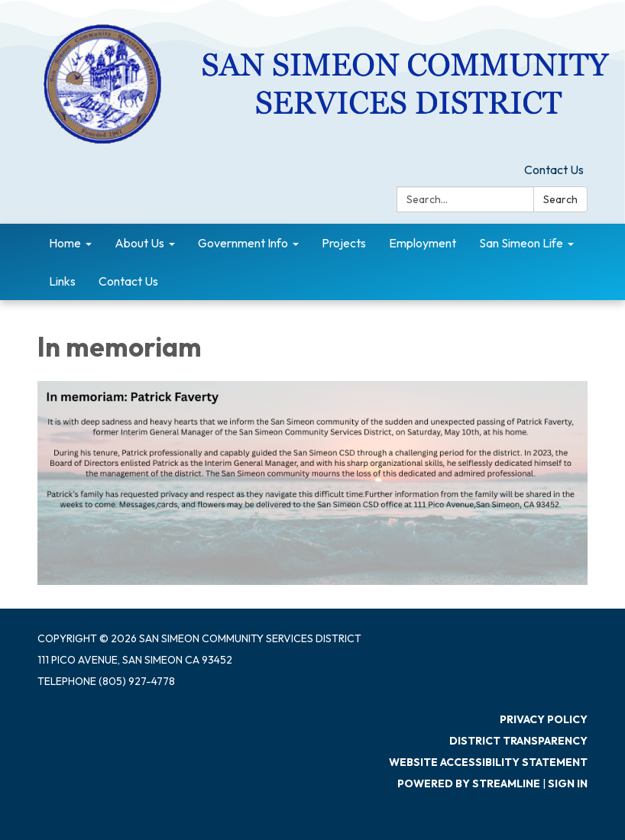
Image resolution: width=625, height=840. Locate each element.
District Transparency (518, 741)
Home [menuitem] (65, 243)
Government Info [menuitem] (243, 243)
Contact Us (554, 170)
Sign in (568, 783)
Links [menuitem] (62, 281)
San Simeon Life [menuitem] (521, 243)
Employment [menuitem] (423, 243)
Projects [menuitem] (344, 243)
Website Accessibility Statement (488, 762)
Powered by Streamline (469, 783)
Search (560, 199)
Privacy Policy (544, 719)
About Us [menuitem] (139, 243)
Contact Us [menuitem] (128, 281)
